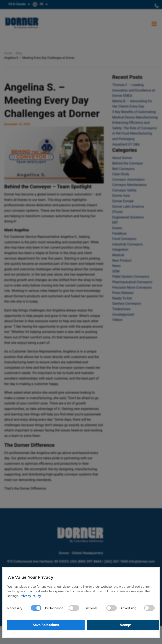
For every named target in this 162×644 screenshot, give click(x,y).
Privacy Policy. (31, 596)
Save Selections (44, 625)
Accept (118, 625)
